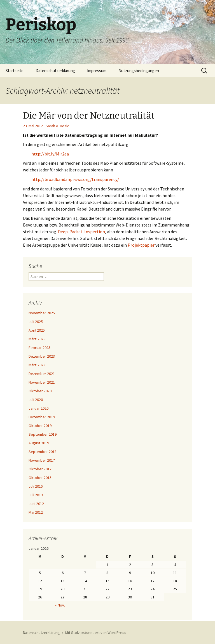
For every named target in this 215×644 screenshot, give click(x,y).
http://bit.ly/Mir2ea (50, 154)
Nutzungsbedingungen (139, 71)
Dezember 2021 (42, 374)
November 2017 (42, 460)
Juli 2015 (36, 486)
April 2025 (37, 330)
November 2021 (42, 382)
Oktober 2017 (40, 469)
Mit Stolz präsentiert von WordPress (96, 633)
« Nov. (60, 605)
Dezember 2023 (42, 356)
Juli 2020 (36, 400)
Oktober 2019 (40, 426)
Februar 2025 (39, 348)
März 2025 (37, 339)
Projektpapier (141, 245)
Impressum (97, 71)
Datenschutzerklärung (55, 71)
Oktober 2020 (40, 391)
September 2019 (43, 434)
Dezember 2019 (42, 417)
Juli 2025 (36, 322)
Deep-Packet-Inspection (81, 232)
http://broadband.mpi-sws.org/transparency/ (75, 179)
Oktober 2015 (40, 478)
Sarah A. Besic (57, 126)
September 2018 (43, 452)
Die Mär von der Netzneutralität (89, 115)
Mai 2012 (36, 512)
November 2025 (42, 313)
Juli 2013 (36, 495)
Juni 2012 (36, 504)
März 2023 (37, 365)
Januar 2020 (38, 408)
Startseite (15, 71)
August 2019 (39, 443)
